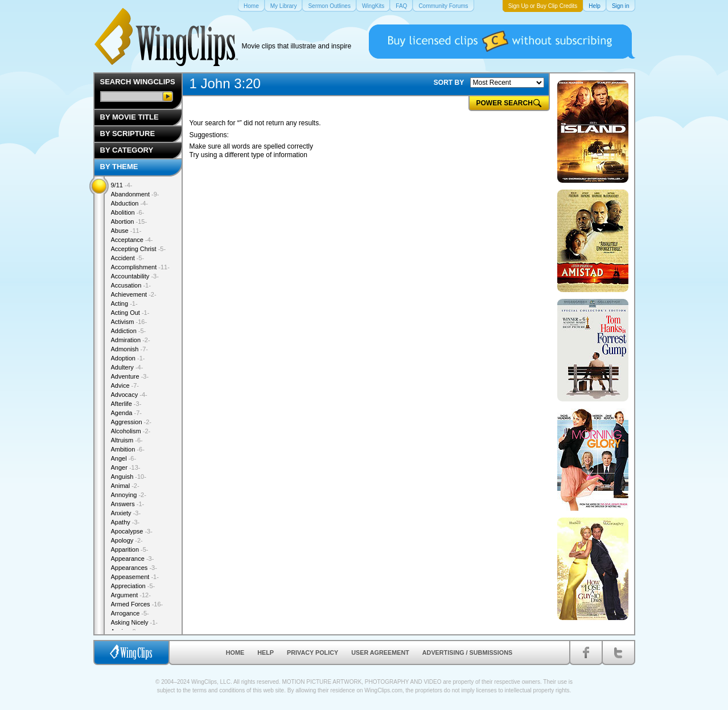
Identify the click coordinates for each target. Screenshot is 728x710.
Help (266, 652)
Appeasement (135, 577)
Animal (125, 486)
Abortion (129, 221)
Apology (127, 540)
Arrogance (130, 613)
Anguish (129, 477)
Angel (124, 458)
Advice (125, 385)
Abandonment (135, 194)
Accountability (135, 276)
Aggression (131, 422)
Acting (124, 303)
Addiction (129, 331)
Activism (129, 322)
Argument (131, 595)
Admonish (129, 349)
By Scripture (128, 134)
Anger (126, 467)
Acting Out (130, 313)
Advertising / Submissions (467, 652)
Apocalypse (132, 531)
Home (235, 652)
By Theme (119, 167)
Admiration (131, 340)
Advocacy (129, 395)
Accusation (131, 285)
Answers (128, 504)
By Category (127, 150)
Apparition (130, 549)
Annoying (129, 495)
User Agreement (380, 652)
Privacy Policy (312, 652)
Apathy (126, 522)
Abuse (126, 231)
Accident (128, 258)
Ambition (128, 449)
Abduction (129, 203)
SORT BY (449, 83)
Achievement (134, 294)
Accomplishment (140, 267)
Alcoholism (131, 431)
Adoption (128, 358)
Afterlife (126, 404)
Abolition (128, 212)
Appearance (133, 559)
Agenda (126, 413)
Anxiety (126, 513)
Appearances (134, 568)
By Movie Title (129, 117)
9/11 (122, 185)
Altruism (127, 440)
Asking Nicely (135, 622)
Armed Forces (137, 604)
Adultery (127, 367)
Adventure (130, 376)
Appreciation (133, 586)
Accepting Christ (139, 249)
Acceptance (132, 240)
